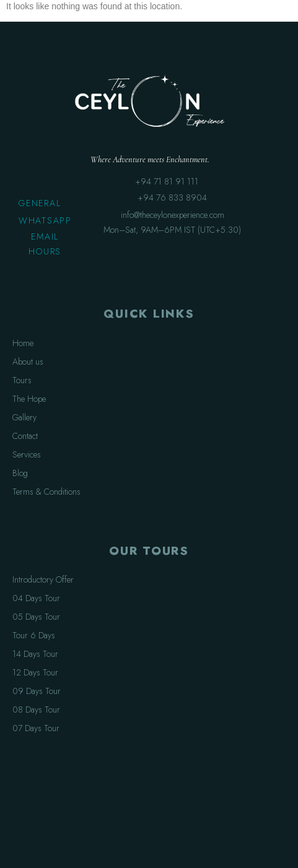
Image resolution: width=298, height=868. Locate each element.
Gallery (24, 417)
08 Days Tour (36, 710)
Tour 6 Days (34, 635)
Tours (22, 380)
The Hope (29, 399)
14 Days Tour (35, 654)
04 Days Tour (36, 598)
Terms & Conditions (46, 492)
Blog (20, 473)
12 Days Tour (35, 672)
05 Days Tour (36, 617)
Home (23, 343)
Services (27, 454)
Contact (25, 436)
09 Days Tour (37, 691)
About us (28, 362)
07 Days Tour (36, 728)
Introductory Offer (43, 579)
